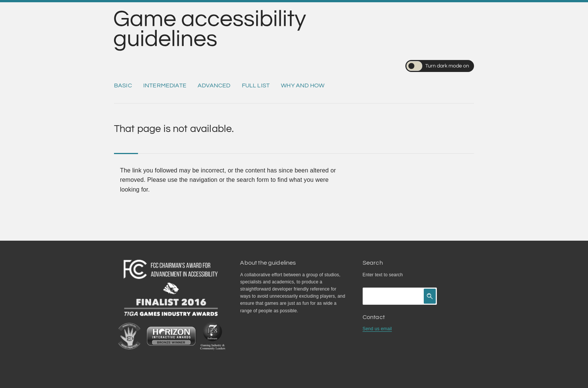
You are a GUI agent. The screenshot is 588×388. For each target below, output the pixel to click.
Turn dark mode (438, 66)
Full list (256, 85)
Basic (123, 85)
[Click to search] (430, 296)
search (396, 275)
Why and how (303, 85)
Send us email (377, 329)
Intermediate (165, 85)
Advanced (214, 85)
